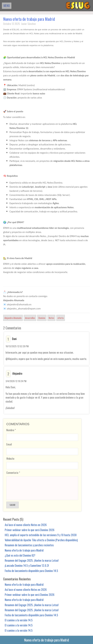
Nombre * (11, 430)
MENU (7, 6)
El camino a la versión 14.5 (19, 620)
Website (10, 458)
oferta (61, 318)
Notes (51, 318)
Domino (42, 318)
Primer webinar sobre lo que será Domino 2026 (30, 530)
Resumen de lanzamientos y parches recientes (29, 545)
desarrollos (30, 318)
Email (9, 444)
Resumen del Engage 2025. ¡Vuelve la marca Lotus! (32, 560)
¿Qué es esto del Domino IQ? (20, 555)
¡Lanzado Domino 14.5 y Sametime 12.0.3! (27, 565)
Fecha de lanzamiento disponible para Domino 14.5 (31, 571)
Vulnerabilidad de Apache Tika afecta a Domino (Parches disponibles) (41, 540)
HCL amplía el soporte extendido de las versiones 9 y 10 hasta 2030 (41, 535)
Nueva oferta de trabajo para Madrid (29, 19)
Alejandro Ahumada (13, 318)
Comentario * (13, 473)
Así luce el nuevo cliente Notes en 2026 (26, 525)
